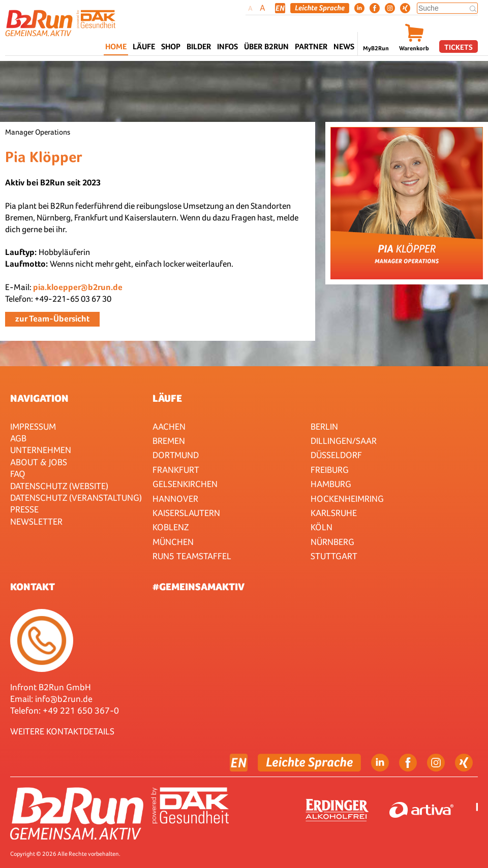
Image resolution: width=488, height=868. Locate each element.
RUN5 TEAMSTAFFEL (192, 556)
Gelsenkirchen (185, 484)
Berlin (324, 426)
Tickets (459, 47)
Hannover (175, 499)
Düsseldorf (336, 455)
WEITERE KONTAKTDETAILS (62, 731)
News (344, 46)
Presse (24, 509)
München (173, 542)
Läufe (167, 398)
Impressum (33, 426)
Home (116, 46)
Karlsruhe (334, 513)
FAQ (18, 474)
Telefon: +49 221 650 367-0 (65, 710)
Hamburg (331, 484)
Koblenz (171, 527)
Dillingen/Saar (344, 441)
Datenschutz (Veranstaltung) (76, 497)
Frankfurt (176, 470)
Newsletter (36, 521)
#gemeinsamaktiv (199, 587)
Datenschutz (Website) (59, 486)
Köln (322, 527)
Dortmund (176, 455)
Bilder (199, 46)
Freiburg (330, 470)
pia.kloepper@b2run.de (78, 287)
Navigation (39, 398)
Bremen (169, 441)
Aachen (169, 426)
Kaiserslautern (186, 513)
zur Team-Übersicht (52, 319)
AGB (18, 438)
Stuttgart (334, 556)
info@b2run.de (64, 699)
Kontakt (33, 587)
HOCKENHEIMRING (347, 499)
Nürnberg (332, 542)
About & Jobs (39, 462)
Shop (171, 46)
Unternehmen (41, 450)
